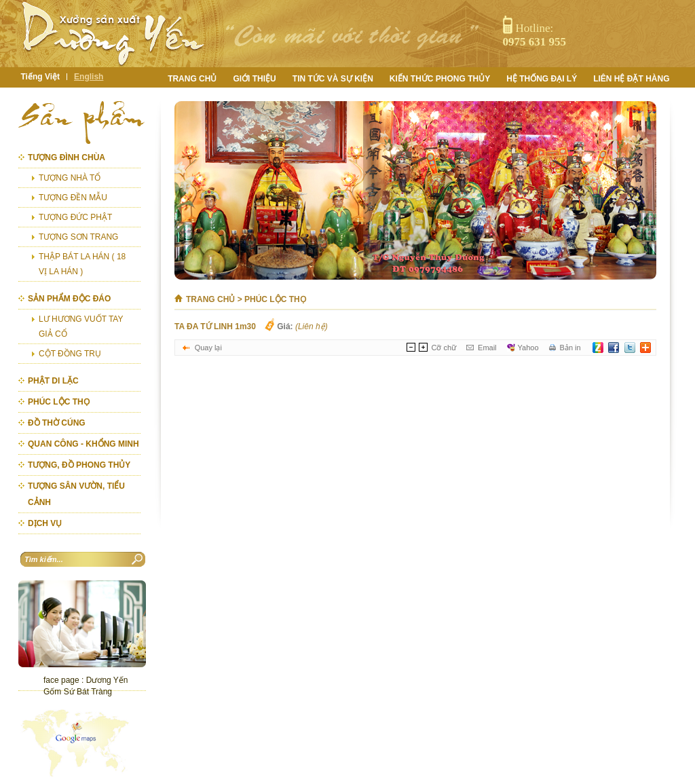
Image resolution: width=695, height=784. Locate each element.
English (89, 77)
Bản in (570, 348)
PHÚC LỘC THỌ (275, 299)
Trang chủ (210, 299)
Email (487, 348)
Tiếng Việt (41, 77)
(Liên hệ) (312, 326)
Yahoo (528, 348)
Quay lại (208, 348)
